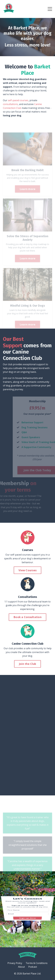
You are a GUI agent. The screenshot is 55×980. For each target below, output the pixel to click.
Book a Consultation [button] (27, 617)
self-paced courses (18, 100)
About (21, 967)
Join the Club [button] (27, 664)
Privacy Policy (15, 963)
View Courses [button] (27, 570)
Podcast (33, 967)
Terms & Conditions (37, 963)
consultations (10, 104)
